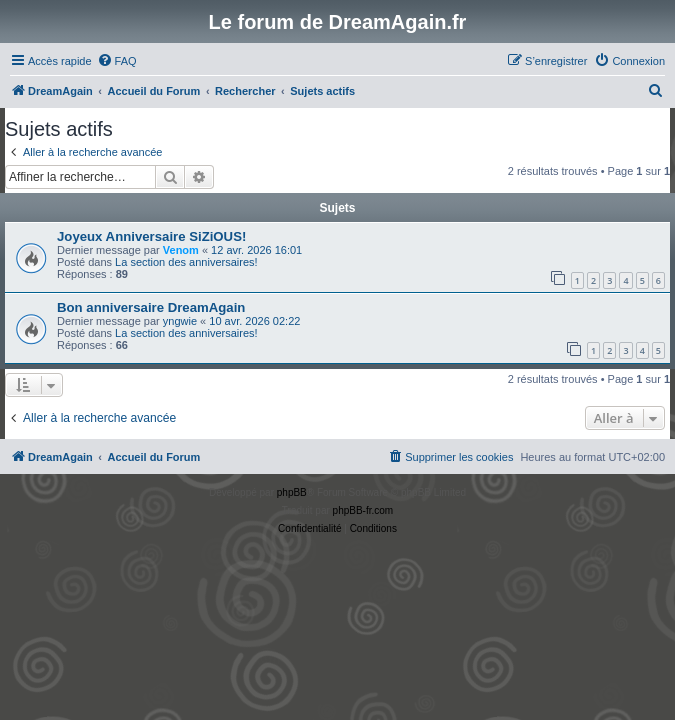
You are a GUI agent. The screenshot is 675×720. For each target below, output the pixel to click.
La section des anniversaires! (186, 262)
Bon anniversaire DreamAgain (151, 307)
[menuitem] (117, 61)
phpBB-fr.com (363, 510)
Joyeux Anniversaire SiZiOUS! (151, 236)
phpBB (292, 492)
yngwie (180, 321)
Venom (181, 250)
